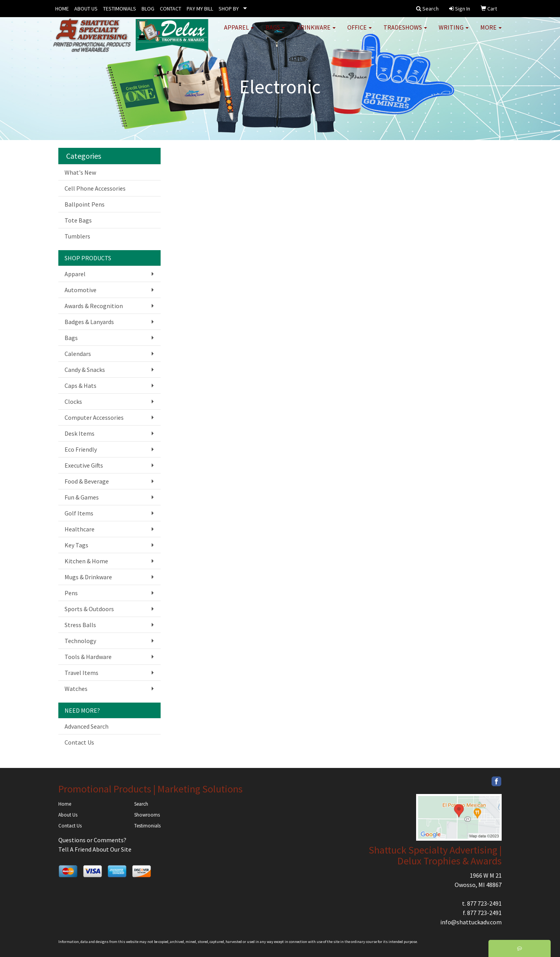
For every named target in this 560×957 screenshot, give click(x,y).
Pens (71, 593)
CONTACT (171, 9)
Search (141, 804)
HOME (62, 9)
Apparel (239, 31)
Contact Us (79, 742)
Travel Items (81, 673)
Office (360, 31)
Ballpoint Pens (85, 204)
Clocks (73, 401)
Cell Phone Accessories (95, 188)
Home (65, 804)
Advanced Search (87, 726)
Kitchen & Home (86, 561)
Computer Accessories (94, 417)
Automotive (80, 290)
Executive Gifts (84, 465)
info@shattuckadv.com (471, 922)
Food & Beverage (87, 481)
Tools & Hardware (88, 657)
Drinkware (316, 31)
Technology (80, 641)
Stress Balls (80, 625)
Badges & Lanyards (89, 322)
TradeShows (405, 31)
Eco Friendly (81, 449)
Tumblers (77, 236)
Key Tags (76, 545)
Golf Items (79, 513)
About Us (68, 815)
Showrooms (147, 815)
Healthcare (80, 529)
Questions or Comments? (92, 840)
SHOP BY (229, 9)
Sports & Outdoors (89, 609)
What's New (80, 172)
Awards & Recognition (94, 306)
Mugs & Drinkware (88, 577)
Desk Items (80, 433)
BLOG (148, 9)
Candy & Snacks (85, 370)
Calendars (78, 354)
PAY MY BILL (200, 9)
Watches (76, 689)
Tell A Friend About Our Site (95, 849)
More (491, 31)
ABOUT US (86, 9)
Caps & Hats (80, 386)
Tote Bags (78, 220)
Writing (454, 31)
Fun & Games (82, 497)
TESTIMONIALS (120, 9)
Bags (275, 31)
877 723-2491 (484, 903)
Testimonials (147, 826)
